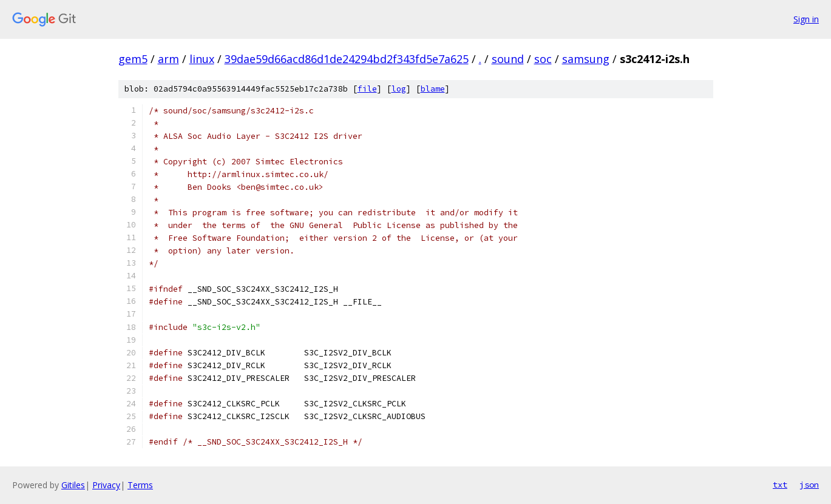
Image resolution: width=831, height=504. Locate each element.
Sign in (806, 19)
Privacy (106, 485)
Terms (140, 485)
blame (433, 89)
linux (202, 59)
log (399, 89)
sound (508, 59)
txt (780, 485)
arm (168, 59)
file (367, 89)
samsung (586, 59)
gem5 (133, 59)
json (809, 485)
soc (543, 59)
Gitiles (73, 485)
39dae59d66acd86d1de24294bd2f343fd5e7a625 (347, 59)
